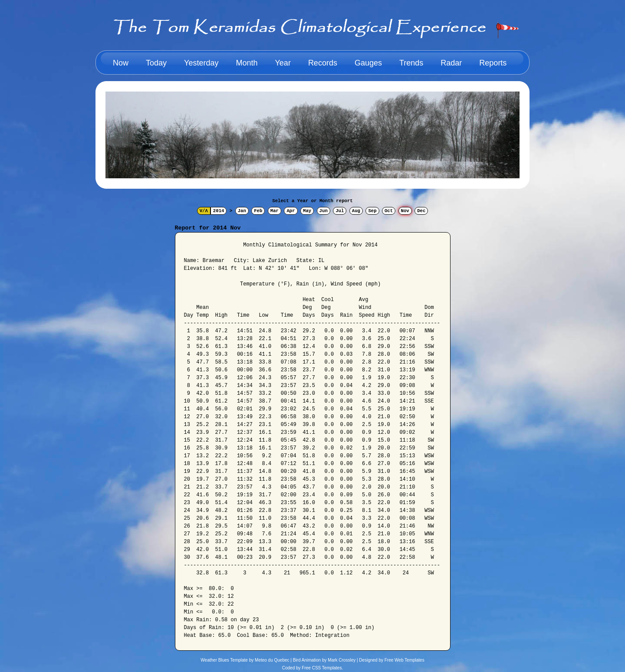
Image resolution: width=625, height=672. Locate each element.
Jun (324, 211)
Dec (421, 211)
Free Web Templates (405, 660)
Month (247, 63)
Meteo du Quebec (272, 660)
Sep (372, 211)
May (307, 211)
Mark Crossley (342, 660)
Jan (242, 211)
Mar (275, 211)
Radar (451, 63)
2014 (219, 211)
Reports (493, 63)
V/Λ (204, 211)
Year (283, 63)
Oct (389, 211)
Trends (411, 63)
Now (121, 63)
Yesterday (201, 63)
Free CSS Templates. (322, 668)
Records (323, 63)
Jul (340, 211)
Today (156, 63)
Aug (356, 211)
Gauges (368, 63)
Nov (405, 211)
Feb (258, 211)
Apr (291, 211)
